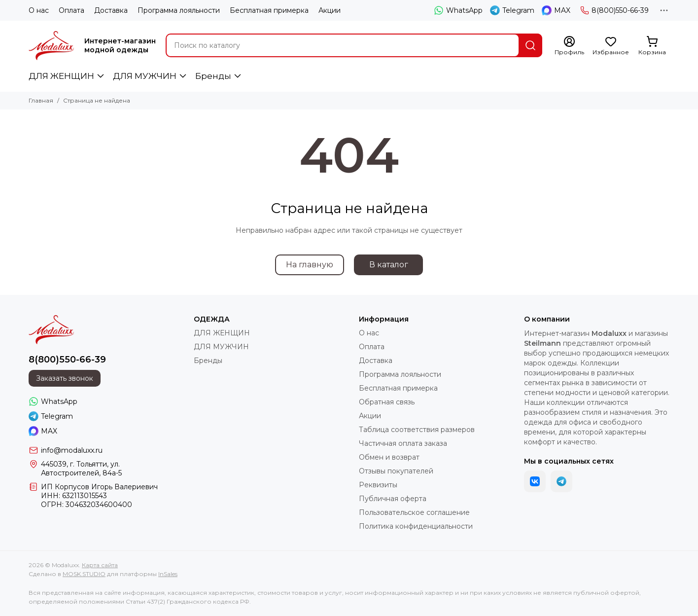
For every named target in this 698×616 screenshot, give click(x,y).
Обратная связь (387, 402)
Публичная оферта (393, 499)
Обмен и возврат (389, 457)
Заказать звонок (65, 378)
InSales (168, 574)
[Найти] (530, 45)
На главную (310, 265)
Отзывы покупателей (396, 471)
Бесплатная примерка (269, 10)
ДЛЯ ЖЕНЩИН (61, 76)
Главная (41, 100)
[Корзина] (652, 46)
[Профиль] (569, 46)
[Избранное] (611, 46)
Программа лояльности (179, 10)
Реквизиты (378, 485)
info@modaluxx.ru (72, 450)
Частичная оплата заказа (403, 443)
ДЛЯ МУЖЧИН (145, 76)
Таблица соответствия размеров (417, 430)
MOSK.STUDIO (84, 574)
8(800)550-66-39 (614, 10)
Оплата (71, 10)
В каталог (389, 265)
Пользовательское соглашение (414, 512)
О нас (39, 10)
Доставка (111, 10)
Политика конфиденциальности (416, 526)
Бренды (213, 76)
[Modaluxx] (52, 45)
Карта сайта (100, 565)
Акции (330, 10)
